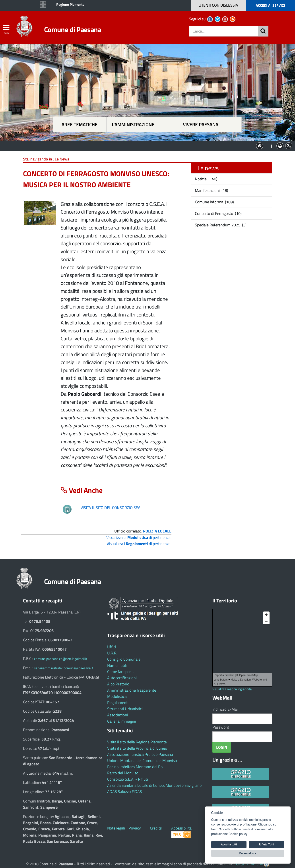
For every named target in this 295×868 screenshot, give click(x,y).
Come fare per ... (121, 672)
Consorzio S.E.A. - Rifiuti (128, 779)
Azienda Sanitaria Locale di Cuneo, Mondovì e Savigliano (154, 785)
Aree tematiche (80, 124)
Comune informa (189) (214, 202)
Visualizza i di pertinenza (139, 544)
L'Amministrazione (144, 146)
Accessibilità (181, 828)
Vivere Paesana (201, 124)
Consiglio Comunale (124, 659)
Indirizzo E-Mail (225, 709)
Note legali (116, 828)
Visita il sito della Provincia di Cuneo (137, 748)
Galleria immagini (122, 721)
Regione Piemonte (70, 4)
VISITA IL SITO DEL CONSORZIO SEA (111, 508)
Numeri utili (117, 665)
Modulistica (117, 696)
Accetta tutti (229, 844)
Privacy (135, 828)
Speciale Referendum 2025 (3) (220, 225)
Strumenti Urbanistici (125, 709)
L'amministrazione (133, 124)
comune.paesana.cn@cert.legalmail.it (61, 659)
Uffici (112, 647)
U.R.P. (112, 653)
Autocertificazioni (122, 678)
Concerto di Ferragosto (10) (218, 213)
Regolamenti (118, 703)
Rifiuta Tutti (266, 844)
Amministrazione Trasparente (132, 690)
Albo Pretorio (118, 684)
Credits (156, 828)
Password (221, 727)
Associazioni (118, 715)
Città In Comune (249, 864)
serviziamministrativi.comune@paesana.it (64, 668)
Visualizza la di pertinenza (138, 537)
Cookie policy (238, 834)
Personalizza (248, 853)
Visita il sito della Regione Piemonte (137, 742)
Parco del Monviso (123, 773)
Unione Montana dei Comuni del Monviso (142, 761)
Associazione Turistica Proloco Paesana (140, 754)
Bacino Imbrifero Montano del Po (135, 767)
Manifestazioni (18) (211, 190)
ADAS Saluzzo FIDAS (125, 792)
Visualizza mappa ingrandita (232, 689)
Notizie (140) (206, 179)
